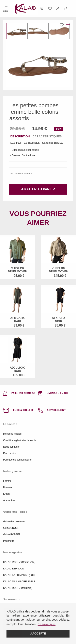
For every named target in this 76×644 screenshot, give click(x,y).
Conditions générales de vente (20, 440)
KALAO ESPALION (14, 569)
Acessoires (9, 500)
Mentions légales (12, 434)
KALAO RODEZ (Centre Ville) (19, 562)
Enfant (7, 494)
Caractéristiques (47, 136)
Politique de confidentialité (17, 460)
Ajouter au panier (38, 189)
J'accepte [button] (38, 633)
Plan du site (10, 453)
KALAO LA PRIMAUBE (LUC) (19, 575)
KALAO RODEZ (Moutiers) (18, 588)
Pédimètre (9, 541)
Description (20, 136)
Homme (7, 487)
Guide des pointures (14, 522)
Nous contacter (11, 447)
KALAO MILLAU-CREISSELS (19, 582)
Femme (7, 481)
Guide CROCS (11, 528)
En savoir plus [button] (47, 624)
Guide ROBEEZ (12, 534)
